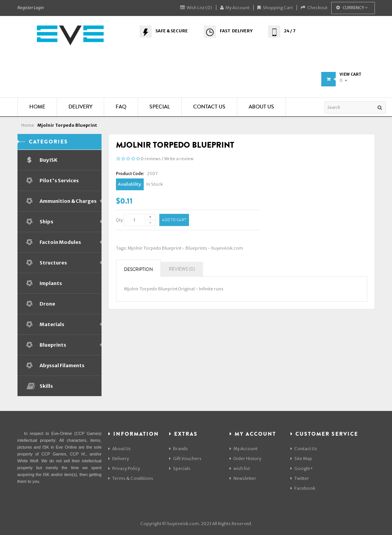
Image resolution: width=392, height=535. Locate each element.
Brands (179, 449)
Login (39, 8)
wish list (240, 468)
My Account (235, 8)
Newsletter (243, 478)
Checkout (314, 8)
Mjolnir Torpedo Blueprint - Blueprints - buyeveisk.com (185, 248)
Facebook (303, 488)
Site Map (301, 459)
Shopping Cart (275, 8)
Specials (180, 468)
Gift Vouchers (185, 459)
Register (25, 8)
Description (138, 270)
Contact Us (304, 449)
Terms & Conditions (131, 478)
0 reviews (151, 159)
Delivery (119, 459)
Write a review (179, 159)
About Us (120, 449)
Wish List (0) (196, 8)
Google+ (302, 468)
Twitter (300, 478)
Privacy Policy (124, 468)
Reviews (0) (182, 269)
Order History (245, 459)
